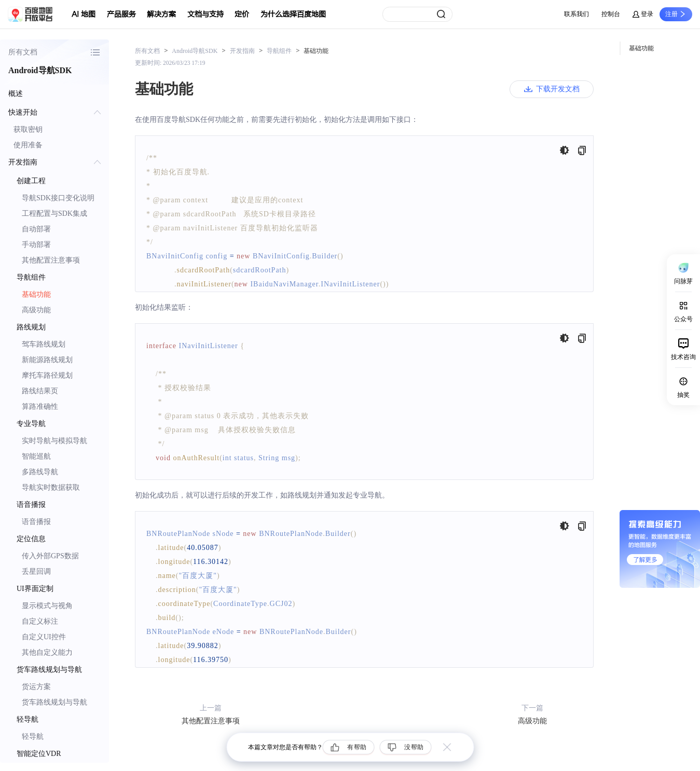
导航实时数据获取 (51, 487)
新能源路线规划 (47, 360)
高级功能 (36, 310)
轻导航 (33, 736)
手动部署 (36, 245)
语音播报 (36, 522)
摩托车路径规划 (47, 375)
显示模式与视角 (47, 606)
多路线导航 (40, 472)
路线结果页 (40, 391)
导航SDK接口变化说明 (58, 198)
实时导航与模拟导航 (54, 441)
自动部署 (36, 229)
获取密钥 (28, 129)
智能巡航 (36, 456)
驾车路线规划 (44, 344)
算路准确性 (40, 407)
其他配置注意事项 (51, 260)
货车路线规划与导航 (54, 702)
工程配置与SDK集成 (54, 214)
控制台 (611, 14)
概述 (16, 94)
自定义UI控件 (44, 637)
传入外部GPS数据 (50, 556)
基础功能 (36, 294)
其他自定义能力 (47, 652)
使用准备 (28, 145)
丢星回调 (36, 572)
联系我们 (577, 14)
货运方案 (36, 687)
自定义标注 (40, 621)
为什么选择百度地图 (293, 14)
